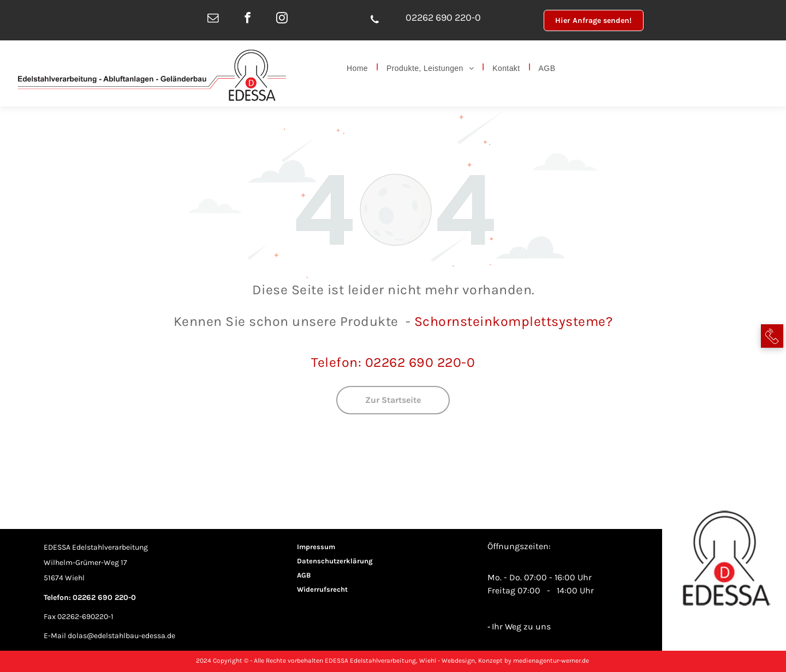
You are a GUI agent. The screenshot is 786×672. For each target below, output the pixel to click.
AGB (304, 575)
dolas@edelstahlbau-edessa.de (121, 636)
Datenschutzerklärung (335, 561)
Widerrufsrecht (322, 589)
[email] (213, 19)
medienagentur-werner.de (551, 661)
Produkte (369, 321)
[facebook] (248, 19)
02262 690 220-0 (443, 17)
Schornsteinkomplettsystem (507, 321)
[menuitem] (358, 67)
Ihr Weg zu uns (521, 626)
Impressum (316, 547)
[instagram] (282, 19)
